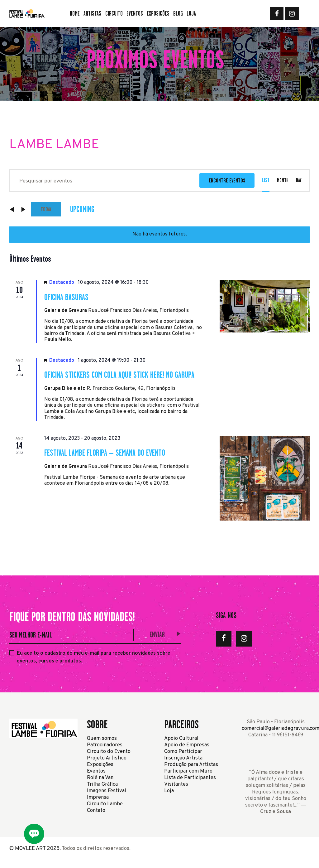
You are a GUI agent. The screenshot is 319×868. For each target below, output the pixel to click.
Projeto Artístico (107, 758)
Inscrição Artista (183, 758)
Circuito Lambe (105, 804)
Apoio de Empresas (187, 745)
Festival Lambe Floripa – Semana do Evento (105, 453)
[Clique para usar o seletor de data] (82, 209)
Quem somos (102, 738)
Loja (169, 791)
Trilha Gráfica (102, 784)
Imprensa (98, 797)
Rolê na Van (100, 778)
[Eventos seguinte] (23, 209)
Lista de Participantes (190, 778)
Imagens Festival (107, 791)
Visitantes (176, 784)
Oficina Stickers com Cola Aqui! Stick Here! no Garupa (119, 375)
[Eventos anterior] (12, 209)
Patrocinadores (105, 745)
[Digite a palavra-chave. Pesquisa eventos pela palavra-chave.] (105, 180)
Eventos (96, 771)
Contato (96, 810)
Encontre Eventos (227, 180)
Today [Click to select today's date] (46, 209)
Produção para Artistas (191, 765)
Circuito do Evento (109, 752)
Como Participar (183, 752)
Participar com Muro (188, 771)
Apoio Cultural (181, 738)
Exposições (100, 765)
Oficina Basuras (66, 297)
